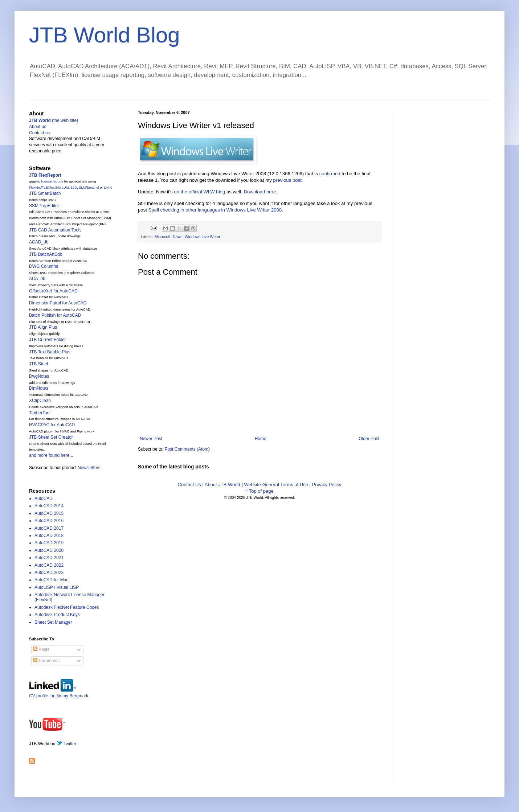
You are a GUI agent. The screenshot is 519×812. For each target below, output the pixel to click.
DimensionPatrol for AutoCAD (58, 303)
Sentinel (93, 188)
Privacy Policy (327, 485)
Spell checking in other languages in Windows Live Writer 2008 (215, 210)
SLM (82, 188)
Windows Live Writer (203, 237)
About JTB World (222, 485)
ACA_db (37, 279)
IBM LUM (62, 188)
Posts (41, 649)
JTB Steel (38, 364)
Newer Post (151, 439)
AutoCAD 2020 (49, 550)
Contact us (39, 133)
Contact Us (189, 485)
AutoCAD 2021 (49, 558)
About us (38, 127)
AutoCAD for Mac (51, 580)
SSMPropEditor (44, 206)
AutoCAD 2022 (49, 565)
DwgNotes (39, 376)
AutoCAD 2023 (49, 573)
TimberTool (40, 413)
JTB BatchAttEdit (46, 254)
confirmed (330, 174)
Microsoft (163, 237)
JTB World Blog (105, 35)
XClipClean (40, 401)
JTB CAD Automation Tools (55, 230)
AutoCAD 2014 (49, 506)
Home (261, 439)
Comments (46, 661)
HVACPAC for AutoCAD (52, 425)
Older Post (369, 439)
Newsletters (89, 468)
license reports (52, 181)
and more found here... (51, 455)
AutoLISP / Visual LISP (57, 587)
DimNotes (39, 388)
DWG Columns (44, 266)
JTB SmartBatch (45, 193)
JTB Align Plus (43, 327)
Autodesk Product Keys (57, 615)
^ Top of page (259, 491)
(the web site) (54, 120)
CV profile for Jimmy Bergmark (59, 693)
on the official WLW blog (199, 192)
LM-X (108, 188)
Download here (260, 192)
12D (74, 188)
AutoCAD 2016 (49, 521)
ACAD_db (39, 242)
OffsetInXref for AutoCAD (53, 291)
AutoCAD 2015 (49, 513)
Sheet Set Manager (53, 622)
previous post (287, 180)
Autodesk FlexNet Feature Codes (67, 607)
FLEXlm (48, 188)
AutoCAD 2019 (49, 543)
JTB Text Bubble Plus (50, 352)
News (178, 237)
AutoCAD (44, 499)
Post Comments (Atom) (187, 449)
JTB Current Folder (48, 340)
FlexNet (35, 188)
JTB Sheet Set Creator (51, 437)
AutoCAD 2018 (49, 536)
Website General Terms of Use (276, 485)
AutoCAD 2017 (49, 528)
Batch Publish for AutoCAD (55, 315)
